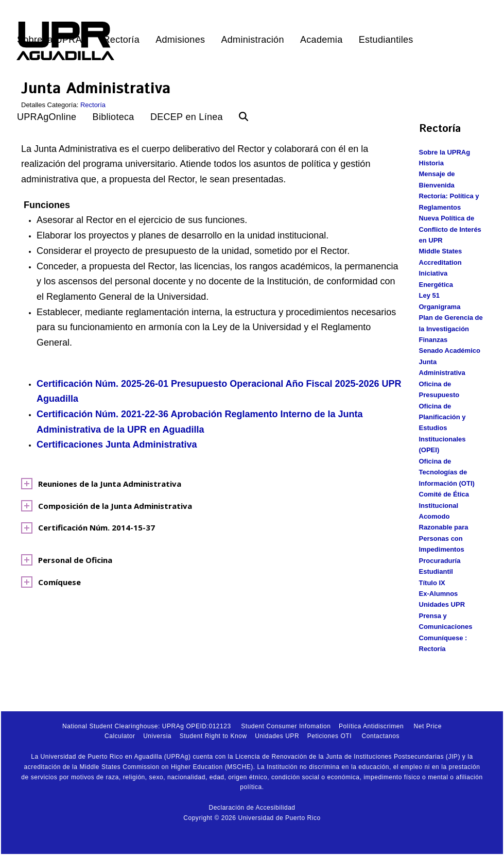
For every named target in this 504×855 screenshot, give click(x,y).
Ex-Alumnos (439, 594)
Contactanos (381, 736)
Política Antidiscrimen (371, 726)
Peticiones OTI (329, 736)
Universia (157, 736)
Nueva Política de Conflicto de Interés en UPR (450, 229)
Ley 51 (429, 295)
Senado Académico (450, 350)
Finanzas (433, 340)
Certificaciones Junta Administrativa (117, 444)
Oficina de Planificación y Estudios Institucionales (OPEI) (442, 428)
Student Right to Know (213, 736)
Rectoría (93, 105)
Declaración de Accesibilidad (252, 808)
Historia (431, 163)
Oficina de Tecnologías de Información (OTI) (447, 472)
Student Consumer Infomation (286, 726)
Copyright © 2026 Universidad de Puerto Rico (252, 818)
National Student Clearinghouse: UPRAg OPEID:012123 (147, 726)
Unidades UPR (442, 604)
